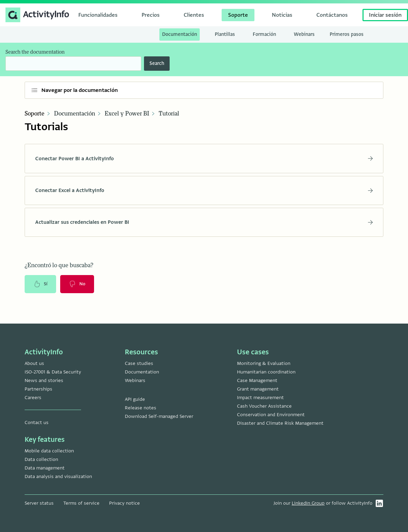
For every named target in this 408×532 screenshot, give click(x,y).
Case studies (139, 363)
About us (34, 363)
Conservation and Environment (271, 415)
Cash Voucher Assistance (264, 406)
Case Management (257, 380)
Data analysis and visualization (58, 476)
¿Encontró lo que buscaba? (59, 270)
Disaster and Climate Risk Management (280, 423)
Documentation (142, 372)
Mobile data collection (49, 451)
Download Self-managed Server (159, 416)
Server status (39, 503)
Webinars (135, 380)
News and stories (44, 380)
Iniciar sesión (385, 15)
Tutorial (169, 114)
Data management (45, 468)
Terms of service (81, 503)
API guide (135, 399)
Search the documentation (35, 52)
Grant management (258, 389)
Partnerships (38, 389)
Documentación (75, 114)
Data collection (41, 459)
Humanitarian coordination (266, 372)
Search (157, 63)
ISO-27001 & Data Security (53, 372)
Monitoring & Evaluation (264, 363)
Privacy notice (124, 503)
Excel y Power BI (127, 114)
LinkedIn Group (308, 503)
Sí (41, 289)
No (79, 289)
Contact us (37, 422)
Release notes (141, 408)
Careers (33, 398)
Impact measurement (260, 398)
